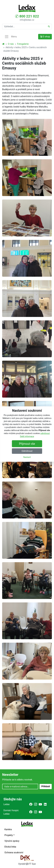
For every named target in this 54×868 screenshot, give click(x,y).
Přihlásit (46, 786)
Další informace (27, 436)
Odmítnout (27, 451)
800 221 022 (27, 16)
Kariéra (8, 829)
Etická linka (10, 847)
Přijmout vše (27, 444)
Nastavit (27, 457)
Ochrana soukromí (14, 852)
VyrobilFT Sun (27, 864)
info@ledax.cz (27, 20)
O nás (11, 44)
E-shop (45, 37)
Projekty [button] (9, 835)
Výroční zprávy (12, 841)
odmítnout (45, 433)
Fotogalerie (23, 44)
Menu (11, 37)
